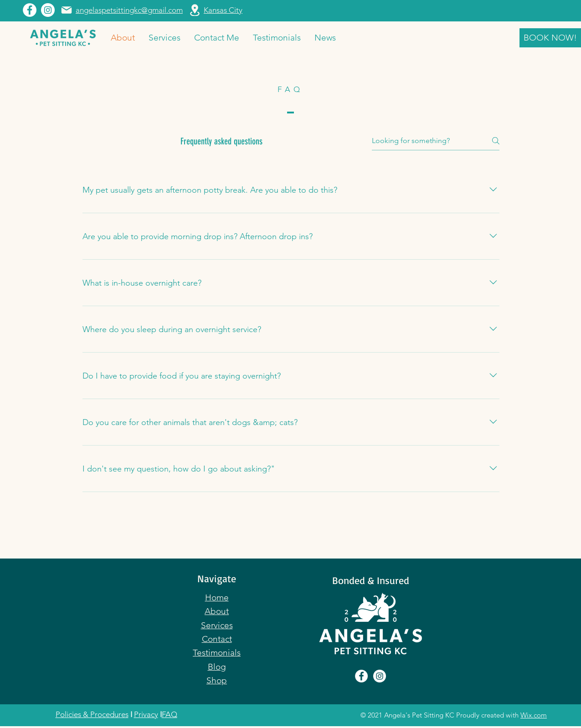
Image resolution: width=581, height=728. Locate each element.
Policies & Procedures (92, 714)
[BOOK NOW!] (550, 38)
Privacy (146, 714)
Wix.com (534, 715)
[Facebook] (30, 10)
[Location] (195, 10)
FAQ (170, 714)
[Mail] (67, 10)
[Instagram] (48, 10)
